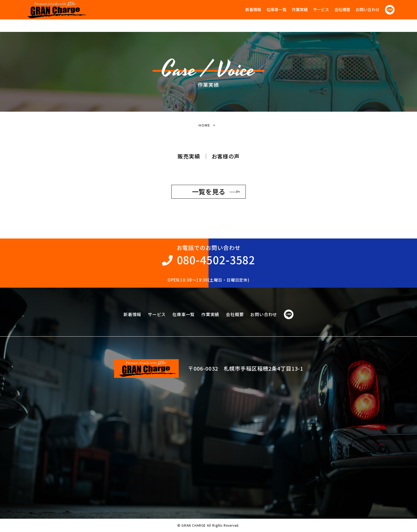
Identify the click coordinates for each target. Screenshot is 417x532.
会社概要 (342, 9)
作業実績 (300, 9)
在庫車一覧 (276, 9)
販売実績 (189, 156)
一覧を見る (209, 191)
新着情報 (253, 9)
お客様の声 (226, 156)
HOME (204, 125)
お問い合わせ (368, 9)
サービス (321, 9)
